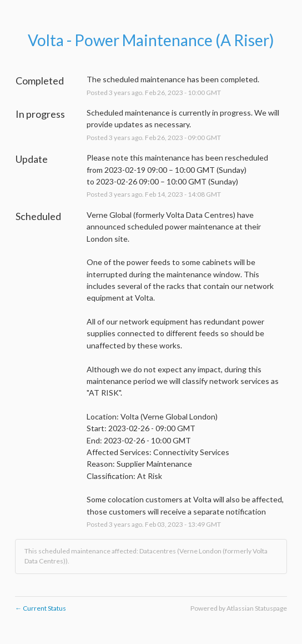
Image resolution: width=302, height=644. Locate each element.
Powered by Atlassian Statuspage (239, 608)
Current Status (41, 608)
